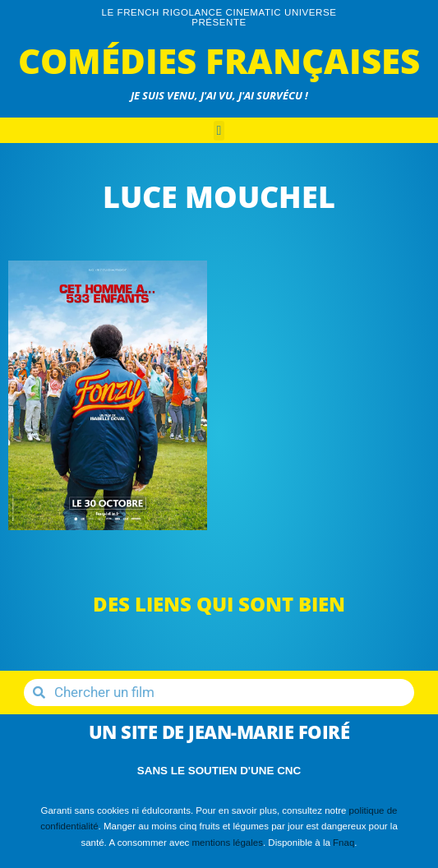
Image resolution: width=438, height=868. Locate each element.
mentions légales (228, 843)
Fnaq (343, 843)
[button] (219, 131)
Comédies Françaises (219, 60)
